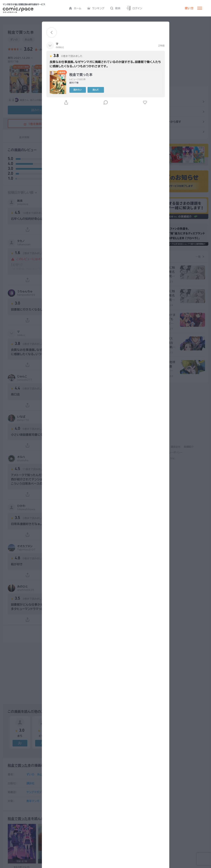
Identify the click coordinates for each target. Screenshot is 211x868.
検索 (115, 8)
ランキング (96, 8)
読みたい (78, 90)
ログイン (134, 8)
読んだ (96, 90)
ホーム (75, 8)
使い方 (189, 8)
